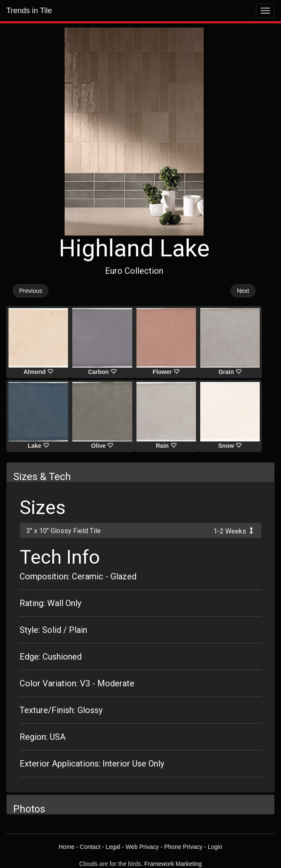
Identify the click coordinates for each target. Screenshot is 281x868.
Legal (113, 847)
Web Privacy (142, 847)
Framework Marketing (173, 864)
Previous (31, 291)
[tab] (140, 530)
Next (243, 291)
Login (215, 847)
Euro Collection (134, 271)
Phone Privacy (183, 847)
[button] (140, 530)
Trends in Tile (29, 11)
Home (67, 847)
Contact (90, 847)
